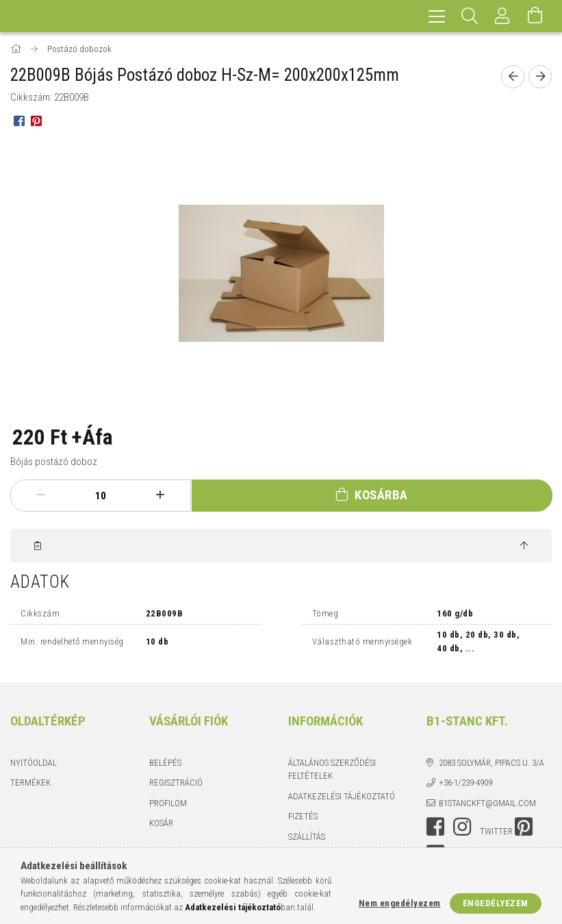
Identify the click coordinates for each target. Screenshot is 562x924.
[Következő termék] (540, 77)
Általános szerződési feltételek (332, 770)
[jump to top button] (524, 546)
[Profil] (502, 16)
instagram (462, 827)
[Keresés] (470, 16)
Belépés (165, 763)
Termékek (30, 783)
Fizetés (303, 816)
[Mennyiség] (101, 496)
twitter (496, 831)
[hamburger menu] (437, 16)
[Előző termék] (513, 77)
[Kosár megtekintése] (535, 16)
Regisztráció (176, 783)
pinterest (524, 827)
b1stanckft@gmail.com (487, 803)
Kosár (161, 823)
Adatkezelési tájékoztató (342, 796)
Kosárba (381, 495)
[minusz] (41, 495)
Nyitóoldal (34, 763)
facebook (435, 827)
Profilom (168, 803)
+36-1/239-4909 (465, 783)
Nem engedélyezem (400, 903)
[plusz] (160, 495)
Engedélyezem (496, 903)
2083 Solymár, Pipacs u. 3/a (491, 763)
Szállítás (307, 837)
